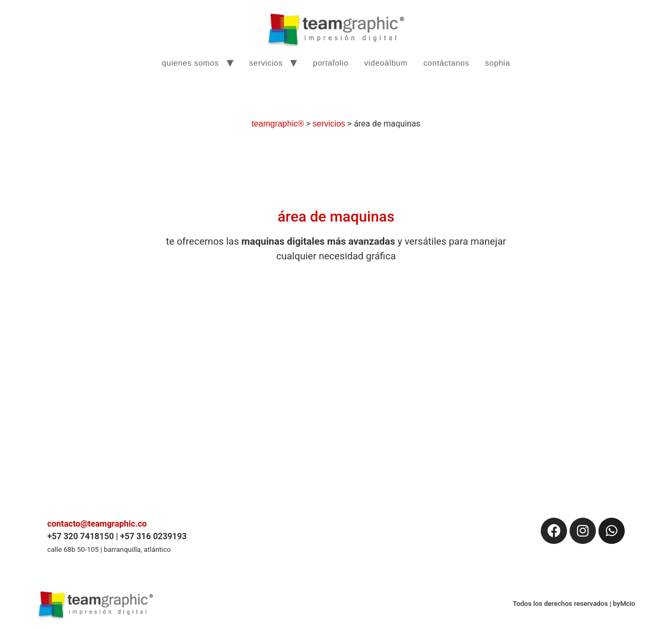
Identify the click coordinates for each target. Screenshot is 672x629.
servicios (266, 63)
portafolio (331, 63)
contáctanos (446, 63)
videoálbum (386, 63)
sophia (498, 63)
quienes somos (190, 63)
